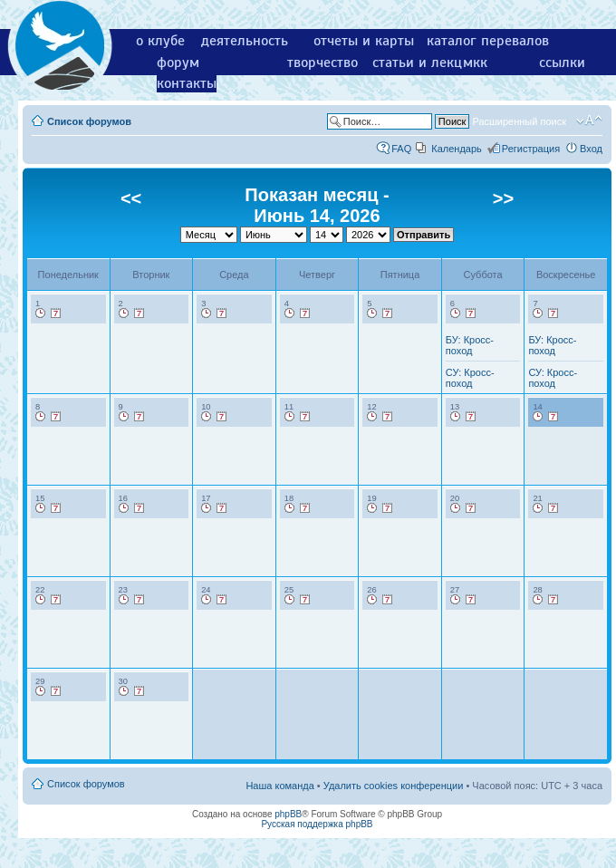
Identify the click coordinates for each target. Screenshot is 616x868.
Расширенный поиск (519, 121)
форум (178, 63)
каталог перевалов (488, 41)
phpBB (288, 814)
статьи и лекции (425, 63)
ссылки (562, 63)
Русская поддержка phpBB (317, 824)
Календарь (457, 149)
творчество (322, 63)
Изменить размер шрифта (589, 121)
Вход (591, 149)
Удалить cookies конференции (394, 786)
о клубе (160, 41)
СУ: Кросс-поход (470, 378)
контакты (187, 83)
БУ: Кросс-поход (470, 345)
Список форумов (89, 121)
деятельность (245, 41)
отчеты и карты (364, 41)
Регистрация (531, 149)
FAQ (401, 149)
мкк (475, 63)
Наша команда (279, 786)
